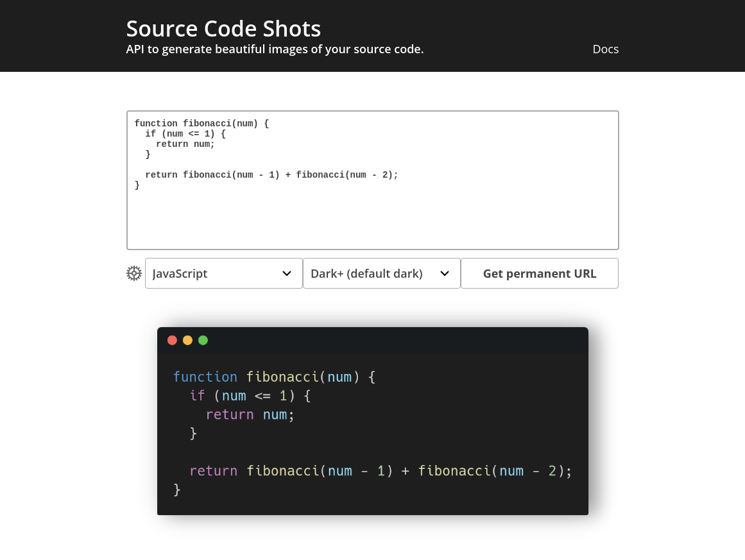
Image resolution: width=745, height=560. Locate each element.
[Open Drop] (134, 273)
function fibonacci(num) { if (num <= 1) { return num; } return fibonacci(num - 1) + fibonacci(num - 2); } (373, 180)
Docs (605, 49)
